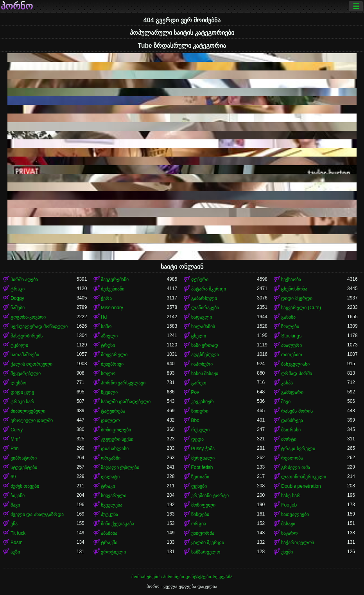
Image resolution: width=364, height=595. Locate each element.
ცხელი (199, 336)
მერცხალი (203, 458)
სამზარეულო (206, 552)
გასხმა (288, 317)
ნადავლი (202, 317)
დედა (197, 439)
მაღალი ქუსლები (120, 467)
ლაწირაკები (205, 308)
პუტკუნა (109, 514)
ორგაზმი (111, 458)
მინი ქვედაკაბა (117, 524)
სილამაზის (203, 326)
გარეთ (199, 383)
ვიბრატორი (24, 458)
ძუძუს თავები (25, 486)
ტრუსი (108, 345)
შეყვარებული (26, 373)
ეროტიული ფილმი (32, 420)
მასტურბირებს (27, 336)
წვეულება (112, 505)
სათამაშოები (25, 355)
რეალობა (292, 458)
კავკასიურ (203, 402)
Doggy (17, 298)
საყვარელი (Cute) (301, 308)
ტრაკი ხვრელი (298, 449)
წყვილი (109, 392)
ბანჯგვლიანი (295, 364)
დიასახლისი (115, 449)
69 (13, 477)
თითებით (292, 355)
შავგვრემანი (115, 279)
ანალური (291, 345)
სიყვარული (114, 496)
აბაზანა (109, 533)
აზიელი (109, 336)
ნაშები (18, 308)
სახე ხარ (291, 496)
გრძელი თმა (295, 467)
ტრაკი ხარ (22, 402)
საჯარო (289, 533)
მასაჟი (288, 524)
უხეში (287, 552)
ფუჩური (200, 279)
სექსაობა (291, 279)
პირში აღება (24, 279)
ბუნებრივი (112, 364)
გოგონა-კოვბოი (28, 317)
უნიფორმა (203, 533)
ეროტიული (113, 552)
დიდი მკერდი (297, 298)
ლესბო (18, 383)
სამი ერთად (205, 345)
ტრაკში (109, 543)
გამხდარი (292, 392)
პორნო (17, 6)
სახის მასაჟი (205, 373)
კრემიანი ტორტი (210, 496)
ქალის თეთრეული (31, 364)
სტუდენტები (24, 467)
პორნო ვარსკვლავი (123, 383)
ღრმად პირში (296, 373)
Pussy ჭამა (203, 449)
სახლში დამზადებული (126, 402)
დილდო (110, 420)
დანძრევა (292, 420)
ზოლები (290, 326)
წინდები (200, 514)
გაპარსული (204, 298)
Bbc (195, 420)
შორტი (289, 439)
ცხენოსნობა (294, 289)
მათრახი (291, 430)
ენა (14, 524)
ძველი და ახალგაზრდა (37, 514)
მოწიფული (203, 505)
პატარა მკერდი (209, 289)
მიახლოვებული (28, 411)
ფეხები (199, 486)
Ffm (15, 449)
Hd (104, 317)
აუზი (15, 552)
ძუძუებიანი (113, 289)
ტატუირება (113, 411)
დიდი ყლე (22, 392)
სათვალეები (295, 514)
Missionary (112, 308)
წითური (200, 411)
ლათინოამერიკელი (304, 477)
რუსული (200, 430)
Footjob (289, 505)
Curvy (17, 430)
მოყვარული (114, 355)
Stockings (291, 336)
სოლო (108, 373)
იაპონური (202, 364)
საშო (106, 326)
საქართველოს (298, 543)
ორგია (199, 524)
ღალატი (110, 477)
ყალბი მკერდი (208, 543)
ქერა (106, 298)
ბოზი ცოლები (116, 430)
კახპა (287, 383)
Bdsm (17, 543)
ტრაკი (18, 289)
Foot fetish (202, 467)
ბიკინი (18, 496)
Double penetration (301, 486)
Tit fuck (18, 533)
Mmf (15, 439)
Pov (195, 392)
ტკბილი (19, 345)
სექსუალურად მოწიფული (39, 326)
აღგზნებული (205, 355)
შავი (286, 402)
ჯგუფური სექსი (117, 439)
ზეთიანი (200, 477)
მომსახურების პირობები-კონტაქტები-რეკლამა (182, 577)
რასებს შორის (297, 411)
